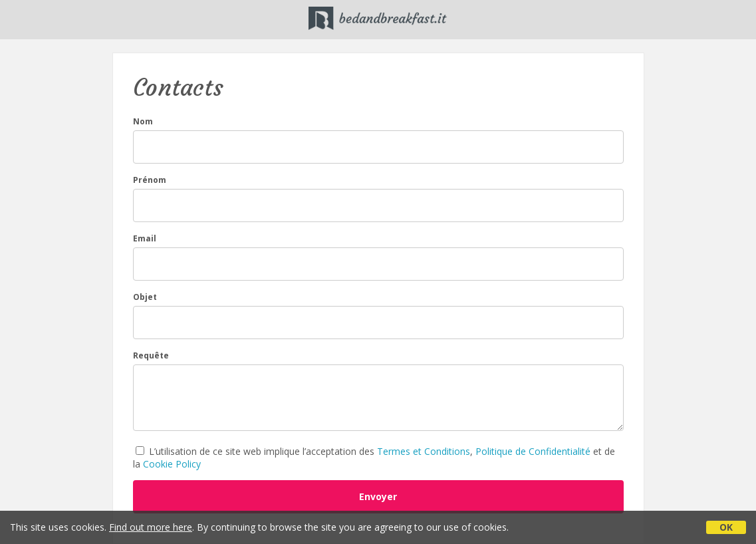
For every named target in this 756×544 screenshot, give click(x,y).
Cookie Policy (172, 464)
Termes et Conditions (424, 451)
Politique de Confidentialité (533, 451)
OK (726, 527)
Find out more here (151, 527)
